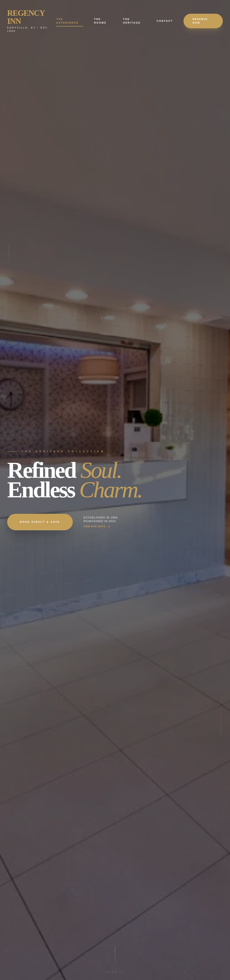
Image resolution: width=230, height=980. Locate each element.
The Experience (70, 21)
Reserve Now (200, 21)
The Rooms (100, 21)
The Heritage (132, 21)
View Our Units (97, 527)
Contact (165, 21)
